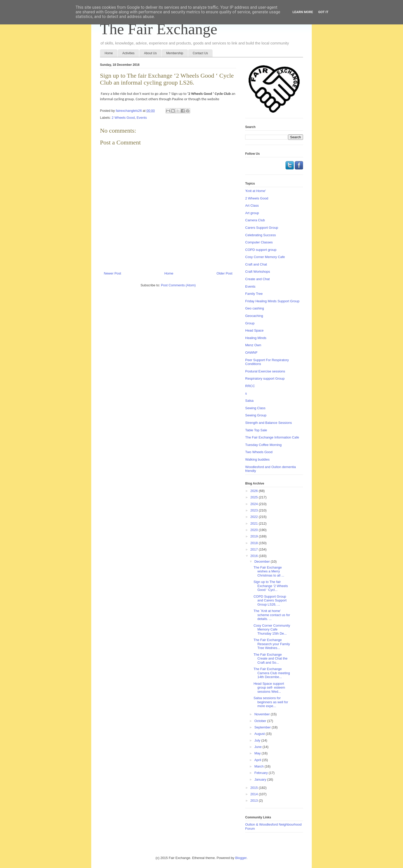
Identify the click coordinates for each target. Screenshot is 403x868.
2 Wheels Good (123, 118)
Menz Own (253, 345)
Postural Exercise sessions (265, 371)
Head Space (254, 330)
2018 (255, 543)
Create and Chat (257, 279)
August (260, 734)
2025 (255, 497)
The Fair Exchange (159, 29)
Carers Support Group (262, 228)
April (258, 760)
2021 (255, 523)
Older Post (225, 273)
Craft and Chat (256, 264)
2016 (255, 556)
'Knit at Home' (255, 191)
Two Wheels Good (259, 452)
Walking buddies (257, 459)
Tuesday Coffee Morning (263, 445)
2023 (255, 510)
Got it (323, 12)
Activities (128, 53)
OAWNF (251, 353)
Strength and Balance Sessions (268, 423)
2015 (255, 788)
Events (142, 118)
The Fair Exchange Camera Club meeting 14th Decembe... (272, 673)
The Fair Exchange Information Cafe (272, 437)
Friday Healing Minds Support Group (272, 301)
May (258, 753)
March (260, 766)
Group (250, 323)
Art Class (252, 205)
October (261, 721)
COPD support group (261, 250)
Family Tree (254, 294)
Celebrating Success (260, 235)
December (263, 561)
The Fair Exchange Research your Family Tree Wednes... (272, 644)
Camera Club (255, 220)
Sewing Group (256, 415)
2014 (255, 794)
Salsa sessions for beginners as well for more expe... (271, 702)
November (263, 714)
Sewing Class (255, 408)
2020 (255, 530)
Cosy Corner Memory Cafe (265, 257)
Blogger (241, 858)
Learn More (303, 12)
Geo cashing (255, 308)
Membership (175, 53)
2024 (255, 504)
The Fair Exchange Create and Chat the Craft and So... (270, 659)
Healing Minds (256, 338)
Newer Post (112, 273)
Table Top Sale (256, 430)
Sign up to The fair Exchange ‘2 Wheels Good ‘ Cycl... (271, 586)
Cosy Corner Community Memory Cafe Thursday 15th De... (272, 629)
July (258, 740)
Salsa (249, 401)
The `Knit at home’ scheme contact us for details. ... (272, 615)
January (261, 779)
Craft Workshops (258, 272)
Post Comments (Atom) (178, 285)
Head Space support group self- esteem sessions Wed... (269, 688)
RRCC (250, 386)
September (263, 727)
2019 (255, 536)
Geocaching (254, 316)
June (259, 747)
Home (109, 53)
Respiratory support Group (265, 378)
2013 (255, 801)
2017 (255, 549)
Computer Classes (259, 242)
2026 (255, 491)
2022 (255, 517)
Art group (252, 213)
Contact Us (200, 53)
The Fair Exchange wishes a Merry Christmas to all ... (269, 571)
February (262, 773)
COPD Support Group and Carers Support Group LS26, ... (270, 600)
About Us (150, 53)
